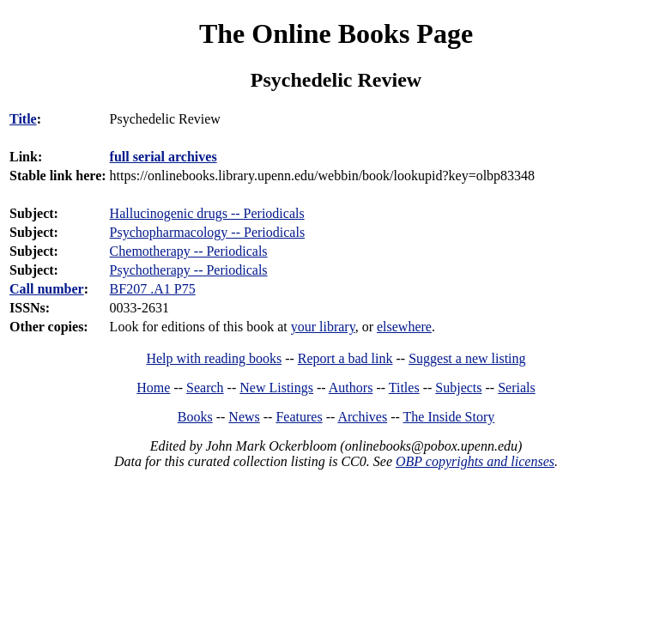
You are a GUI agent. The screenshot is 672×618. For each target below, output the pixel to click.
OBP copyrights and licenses (475, 461)
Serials (517, 388)
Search (205, 388)
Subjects (458, 388)
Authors (351, 388)
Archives (362, 417)
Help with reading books (214, 358)
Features (299, 417)
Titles (404, 388)
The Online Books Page (336, 33)
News (244, 417)
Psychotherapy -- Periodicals (189, 270)
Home (153, 388)
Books (195, 417)
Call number (47, 289)
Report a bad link (345, 358)
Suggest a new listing (467, 358)
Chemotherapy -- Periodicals (189, 251)
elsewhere (404, 327)
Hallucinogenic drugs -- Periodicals (207, 213)
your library (323, 327)
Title (23, 119)
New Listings (276, 388)
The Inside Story (449, 417)
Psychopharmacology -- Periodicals (208, 232)
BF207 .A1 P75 (153, 289)
